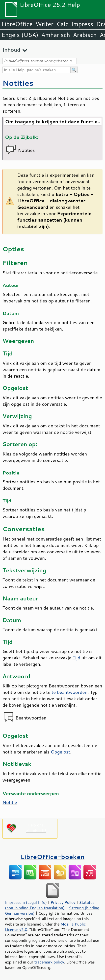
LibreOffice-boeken (52, 857)
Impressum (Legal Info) (26, 902)
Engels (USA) (20, 35)
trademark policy (49, 962)
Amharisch (56, 35)
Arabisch (85, 35)
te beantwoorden (69, 692)
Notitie (10, 802)
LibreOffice (17, 24)
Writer (44, 24)
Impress (82, 24)
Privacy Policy (63, 902)
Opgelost (60, 752)
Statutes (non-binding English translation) (50, 905)
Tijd (76, 658)
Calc (62, 24)
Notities (18, 83)
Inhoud (11, 50)
